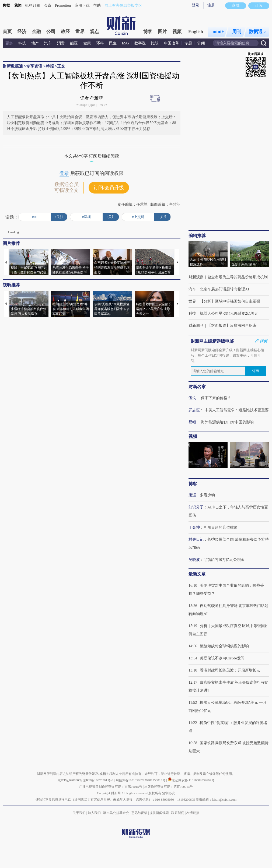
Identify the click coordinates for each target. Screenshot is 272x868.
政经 (65, 32)
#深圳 (87, 217)
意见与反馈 (139, 813)
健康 (87, 43)
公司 (51, 32)
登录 (196, 5)
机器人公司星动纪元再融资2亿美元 (229, 313)
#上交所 (138, 217)
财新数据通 (13, 66)
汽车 (48, 43)
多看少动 (207, 495)
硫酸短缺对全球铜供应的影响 (224, 646)
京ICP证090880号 (70, 780)
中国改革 (172, 43)
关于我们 (79, 813)
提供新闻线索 (159, 813)
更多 (9, 43)
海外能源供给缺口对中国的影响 (227, 422)
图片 (162, 32)
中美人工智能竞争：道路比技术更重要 (237, 410)
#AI (35, 217)
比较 (155, 43)
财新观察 (196, 277)
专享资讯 (34, 66)
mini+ (218, 32)
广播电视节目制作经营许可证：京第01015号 (111, 787)
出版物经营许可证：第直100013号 (169, 787)
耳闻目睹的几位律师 (221, 527)
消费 (61, 43)
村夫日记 (196, 540)
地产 (35, 43)
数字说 (140, 43)
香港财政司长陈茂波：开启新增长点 (230, 670)
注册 (211, 5)
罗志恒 (194, 410)
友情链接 (193, 813)
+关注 (59, 217)
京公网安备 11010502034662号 (191, 780)
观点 (95, 32)
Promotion (63, 6)
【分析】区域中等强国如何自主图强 (230, 301)
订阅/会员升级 (109, 188)
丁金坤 (194, 527)
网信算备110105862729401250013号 (141, 780)
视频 (177, 32)
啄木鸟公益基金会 (116, 813)
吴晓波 (194, 560)
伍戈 (192, 398)
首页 (7, 32)
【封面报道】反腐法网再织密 (232, 326)
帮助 (97, 6)
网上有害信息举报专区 (123, 6)
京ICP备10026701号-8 (99, 780)
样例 (263, 341)
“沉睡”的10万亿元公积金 (224, 560)
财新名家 (197, 387)
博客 (148, 32)
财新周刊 (196, 326)
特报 (50, 66)
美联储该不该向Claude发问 (222, 658)
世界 (80, 32)
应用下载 (82, 6)
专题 (188, 43)
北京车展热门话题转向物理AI (224, 289)
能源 (74, 43)
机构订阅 (33, 6)
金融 (36, 32)
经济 (22, 32)
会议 (48, 6)
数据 (6, 6)
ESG (125, 43)
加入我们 (94, 813)
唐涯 (192, 495)
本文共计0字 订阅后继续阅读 (92, 156)
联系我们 (178, 813)
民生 (113, 43)
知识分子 (196, 507)
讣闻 (201, 43)
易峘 (192, 422)
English (196, 32)
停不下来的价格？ (216, 398)
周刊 (237, 32)
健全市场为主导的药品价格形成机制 (238, 277)
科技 (22, 43)
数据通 (257, 32)
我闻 (18, 6)
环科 (100, 43)
